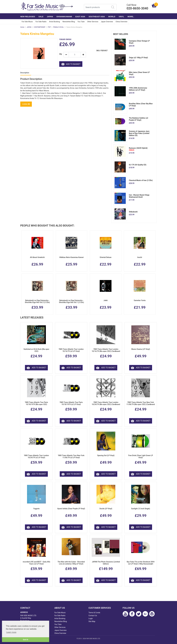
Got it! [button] (26, 640)
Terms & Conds (94, 613)
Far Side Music (27, 22)
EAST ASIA (80, 17)
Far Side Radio (41, 22)
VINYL (121, 17)
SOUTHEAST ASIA (97, 17)
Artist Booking (54, 22)
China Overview (121, 22)
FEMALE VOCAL (58, 27)
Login (91, 618)
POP (49, 27)
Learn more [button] (11, 632)
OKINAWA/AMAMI (64, 17)
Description (25, 73)
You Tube (81, 22)
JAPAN (50, 17)
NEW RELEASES (28, 17)
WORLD (112, 17)
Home (22, 27)
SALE (41, 17)
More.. (131, 17)
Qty (60, 54)
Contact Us (93, 616)
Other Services (93, 22)
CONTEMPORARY (40, 27)
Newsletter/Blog (69, 22)
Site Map (92, 621)
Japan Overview (107, 22)
